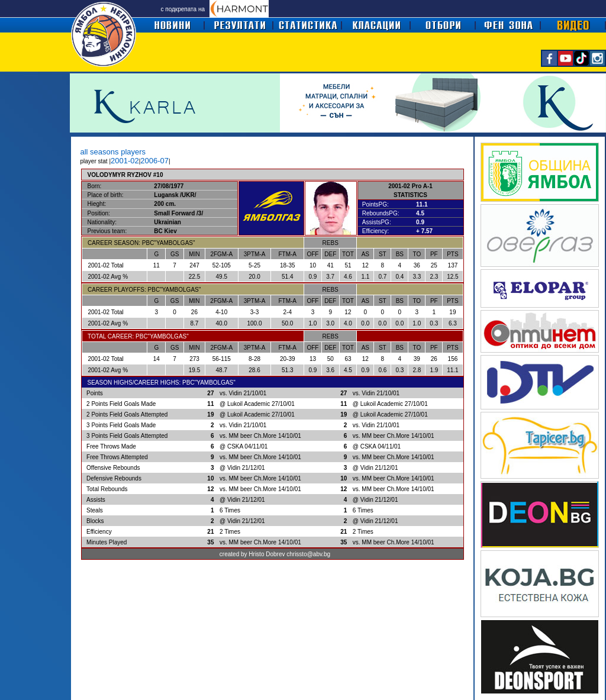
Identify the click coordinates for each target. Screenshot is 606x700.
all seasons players (113, 152)
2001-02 (125, 161)
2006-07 (154, 161)
